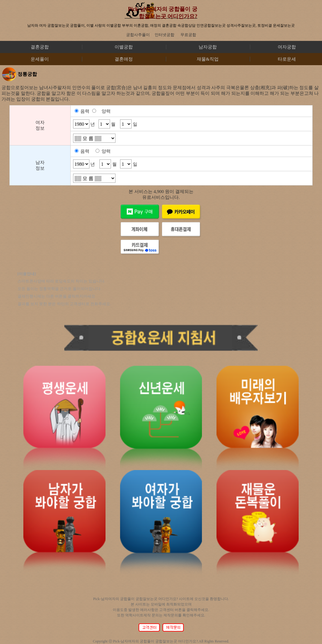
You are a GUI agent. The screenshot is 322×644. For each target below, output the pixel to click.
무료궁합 (188, 35)
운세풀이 (40, 59)
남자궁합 (208, 47)
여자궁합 (287, 47)
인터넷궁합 (164, 35)
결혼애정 (124, 59)
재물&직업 (208, 59)
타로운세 (287, 59)
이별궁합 (124, 47)
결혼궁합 (40, 47)
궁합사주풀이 (138, 35)
